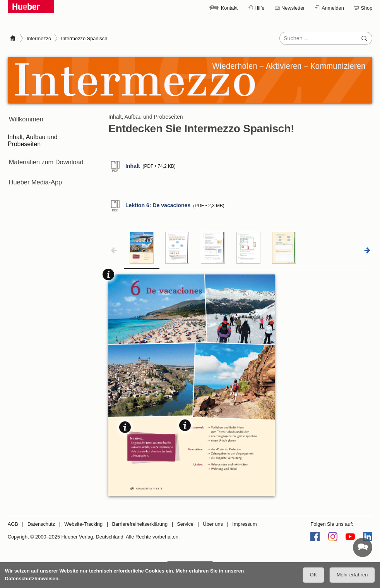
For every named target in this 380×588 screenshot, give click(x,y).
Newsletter (293, 8)
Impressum (244, 524)
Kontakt (229, 8)
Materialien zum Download (44, 155)
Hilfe (260, 8)
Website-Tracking (83, 524)
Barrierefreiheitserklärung (140, 524)
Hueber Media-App (34, 171)
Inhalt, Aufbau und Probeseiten (33, 136)
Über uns (213, 524)
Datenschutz (41, 524)
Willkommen (25, 117)
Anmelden (333, 8)
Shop (366, 8)
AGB (13, 524)
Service (185, 524)
